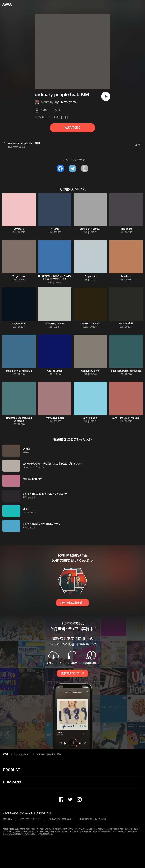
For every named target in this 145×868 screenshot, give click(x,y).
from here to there (90, 324)
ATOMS (55, 229)
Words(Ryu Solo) (55, 418)
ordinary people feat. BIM (49, 754)
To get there (19, 276)
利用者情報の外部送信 (60, 819)
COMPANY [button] (12, 782)
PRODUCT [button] (12, 770)
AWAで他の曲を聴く (72, 603)
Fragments (90, 276)
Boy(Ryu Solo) (90, 418)
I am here (126, 276)
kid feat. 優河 (126, 324)
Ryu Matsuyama (66, 102)
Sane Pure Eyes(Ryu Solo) (126, 418)
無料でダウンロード (72, 673)
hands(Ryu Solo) (55, 324)
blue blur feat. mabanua (19, 371)
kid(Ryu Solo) (19, 324)
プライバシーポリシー (30, 819)
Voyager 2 (19, 229)
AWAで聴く (72, 128)
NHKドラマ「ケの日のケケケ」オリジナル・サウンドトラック (55, 278)
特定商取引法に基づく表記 (92, 819)
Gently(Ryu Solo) (90, 371)
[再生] (106, 96)
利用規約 (8, 819)
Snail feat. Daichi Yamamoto (126, 371)
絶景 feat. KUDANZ (90, 229)
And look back (55, 371)
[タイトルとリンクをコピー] (85, 168)
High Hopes (126, 229)
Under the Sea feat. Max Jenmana (19, 419)
